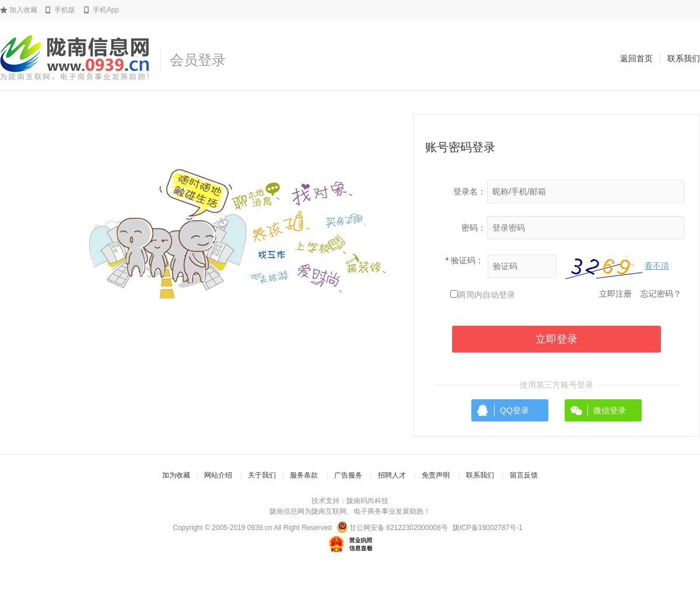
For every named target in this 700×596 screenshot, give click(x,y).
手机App (106, 10)
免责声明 (436, 475)
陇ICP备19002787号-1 (488, 528)
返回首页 (636, 58)
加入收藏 (23, 10)
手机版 (65, 10)
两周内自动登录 (487, 295)
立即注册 (615, 294)
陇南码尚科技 (367, 501)
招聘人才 (392, 475)
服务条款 (304, 475)
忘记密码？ (661, 294)
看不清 (657, 266)
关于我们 (262, 475)
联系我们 (684, 58)
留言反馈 (524, 475)
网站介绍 (218, 475)
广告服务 (348, 475)
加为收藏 (176, 475)
